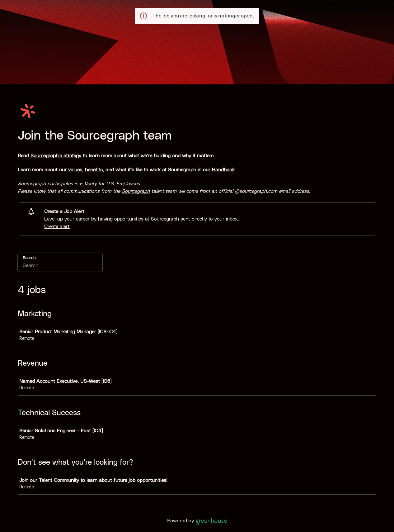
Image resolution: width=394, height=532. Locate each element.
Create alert (57, 226)
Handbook (223, 170)
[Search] (60, 266)
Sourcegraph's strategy (56, 156)
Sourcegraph (136, 191)
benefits (94, 170)
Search (29, 258)
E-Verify (88, 184)
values (75, 170)
